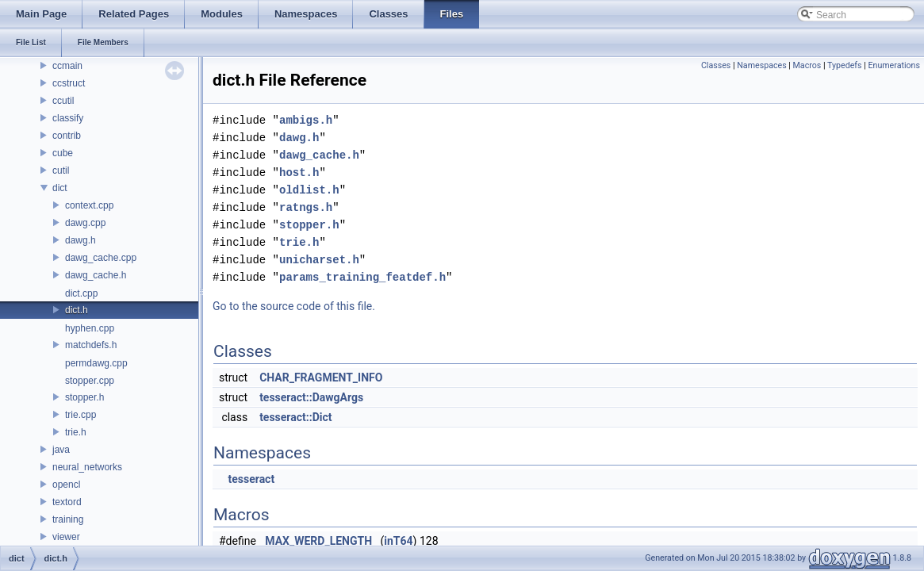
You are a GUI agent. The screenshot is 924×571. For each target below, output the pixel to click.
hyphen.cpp (90, 328)
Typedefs (845, 65)
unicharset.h (319, 260)
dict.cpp (81, 293)
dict (60, 188)
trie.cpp (81, 415)
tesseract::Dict (295, 417)
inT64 (398, 541)
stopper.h (84, 397)
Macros (807, 65)
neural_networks (87, 467)
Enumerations (894, 65)
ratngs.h (306, 207)
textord (67, 502)
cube (63, 153)
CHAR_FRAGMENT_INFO (321, 377)
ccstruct (69, 83)
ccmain (67, 66)
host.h (299, 172)
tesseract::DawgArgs (311, 397)
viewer (66, 537)
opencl (66, 485)
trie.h (76, 432)
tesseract (251, 479)
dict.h (77, 310)
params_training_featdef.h (362, 277)
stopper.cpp (90, 381)
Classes (716, 65)
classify (68, 118)
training (68, 519)
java (61, 450)
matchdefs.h (91, 345)
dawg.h (81, 240)
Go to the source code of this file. (294, 306)
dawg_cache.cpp (101, 258)
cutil (61, 171)
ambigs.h (306, 120)
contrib (67, 136)
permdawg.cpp (96, 363)
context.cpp (89, 205)
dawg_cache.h (96, 275)
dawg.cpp (85, 223)
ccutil (63, 101)
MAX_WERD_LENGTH (318, 541)
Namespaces (761, 65)
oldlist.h (309, 190)
